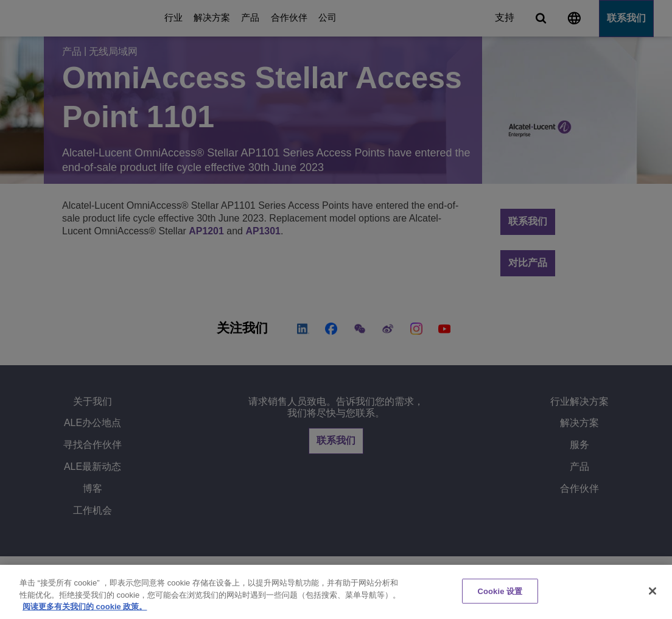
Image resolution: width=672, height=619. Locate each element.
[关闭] (653, 591)
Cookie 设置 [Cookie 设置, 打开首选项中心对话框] (500, 591)
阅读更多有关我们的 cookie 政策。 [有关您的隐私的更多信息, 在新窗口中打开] (85, 607)
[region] (336, 592)
